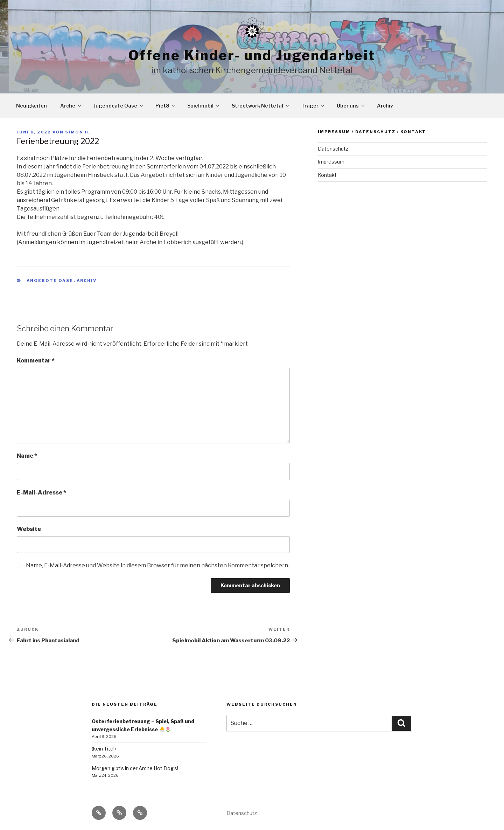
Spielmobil (204, 106)
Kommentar (36, 361)
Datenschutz (333, 149)
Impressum (331, 162)
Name (27, 456)
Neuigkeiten (31, 106)
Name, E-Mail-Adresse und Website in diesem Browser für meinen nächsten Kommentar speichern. (157, 565)
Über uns (351, 106)
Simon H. (78, 132)
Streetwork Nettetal (261, 106)
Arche (71, 106)
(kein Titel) (104, 749)
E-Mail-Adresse (41, 493)
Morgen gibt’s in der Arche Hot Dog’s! (135, 768)
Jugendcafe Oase (119, 106)
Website (29, 529)
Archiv (385, 106)
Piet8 (166, 106)
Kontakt (327, 175)
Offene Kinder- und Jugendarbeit (252, 55)
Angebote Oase (50, 281)
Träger (313, 106)
